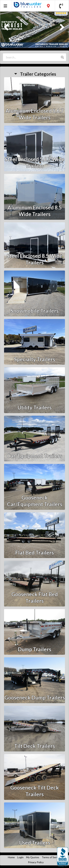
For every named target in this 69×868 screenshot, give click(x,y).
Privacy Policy (36, 862)
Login (20, 857)
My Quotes (33, 857)
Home (11, 857)
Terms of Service (51, 857)
